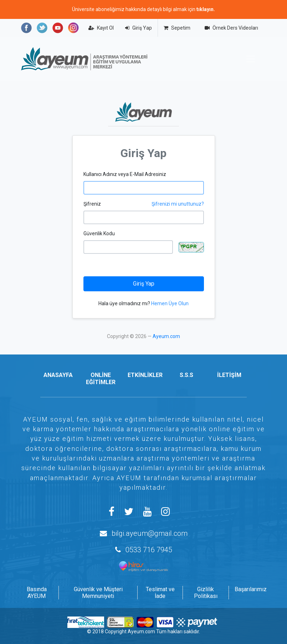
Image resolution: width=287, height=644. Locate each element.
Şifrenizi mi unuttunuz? (178, 204)
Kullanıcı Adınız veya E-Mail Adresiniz (125, 174)
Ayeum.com (166, 336)
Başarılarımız (251, 589)
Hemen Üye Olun (170, 303)
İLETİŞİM (229, 375)
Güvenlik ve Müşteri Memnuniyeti (98, 593)
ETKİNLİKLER (145, 375)
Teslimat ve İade (160, 593)
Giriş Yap (139, 28)
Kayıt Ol (101, 28)
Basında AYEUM (37, 593)
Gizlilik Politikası (206, 593)
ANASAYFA (58, 375)
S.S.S (186, 375)
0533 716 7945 (149, 550)
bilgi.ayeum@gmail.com (150, 533)
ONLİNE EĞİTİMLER (101, 378)
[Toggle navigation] (251, 59)
